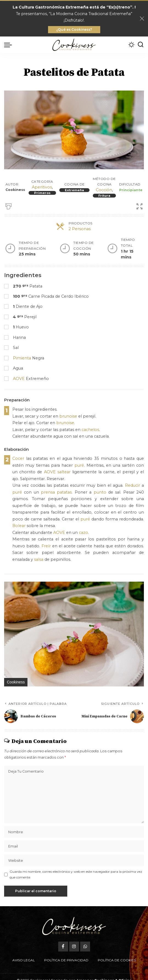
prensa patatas (56, 492)
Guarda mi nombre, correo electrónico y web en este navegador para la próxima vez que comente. (76, 874)
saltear (64, 472)
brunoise (68, 416)
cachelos (90, 430)
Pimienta (22, 358)
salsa (39, 559)
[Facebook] (63, 947)
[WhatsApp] (85, 947)
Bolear (19, 526)
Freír (46, 546)
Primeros (42, 193)
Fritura (104, 196)
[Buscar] (141, 45)
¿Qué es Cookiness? (74, 29)
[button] (139, 587)
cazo (83, 533)
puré (79, 465)
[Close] (142, 19)
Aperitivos (42, 187)
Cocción (104, 190)
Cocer (18, 458)
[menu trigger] (9, 45)
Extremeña (74, 190)
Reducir (132, 485)
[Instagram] (74, 947)
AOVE (19, 379)
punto (100, 492)
